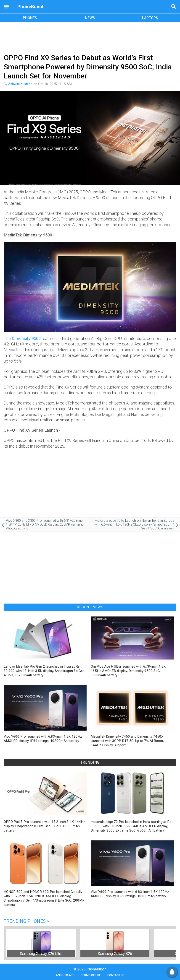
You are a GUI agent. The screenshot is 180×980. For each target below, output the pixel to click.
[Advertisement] (90, 37)
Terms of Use (91, 975)
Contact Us (116, 975)
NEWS (90, 18)
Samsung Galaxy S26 (115, 954)
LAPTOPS (150, 18)
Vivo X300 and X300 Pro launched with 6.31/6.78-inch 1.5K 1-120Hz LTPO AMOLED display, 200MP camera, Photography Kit (45, 525)
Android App (65, 975)
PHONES (30, 18)
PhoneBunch (31, 7)
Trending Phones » (26, 921)
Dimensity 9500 (26, 338)
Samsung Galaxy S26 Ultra (41, 954)
